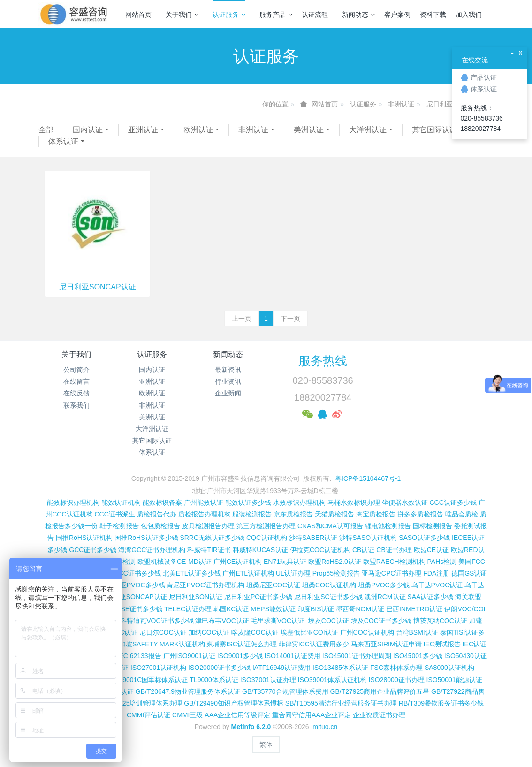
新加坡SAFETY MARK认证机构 (159, 644)
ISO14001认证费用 (293, 656)
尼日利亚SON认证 (196, 597)
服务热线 (323, 361)
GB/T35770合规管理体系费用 (285, 691)
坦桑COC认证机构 (329, 585)
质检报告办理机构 (205, 514)
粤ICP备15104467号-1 (368, 478)
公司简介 (76, 370)
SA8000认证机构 (449, 668)
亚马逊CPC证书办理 (392, 573)
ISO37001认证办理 (268, 680)
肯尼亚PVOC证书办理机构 (205, 585)
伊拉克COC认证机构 (320, 550)
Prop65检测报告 (336, 573)
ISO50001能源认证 (454, 680)
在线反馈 (76, 393)
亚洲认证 (143, 130)
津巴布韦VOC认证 (223, 621)
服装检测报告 (252, 514)
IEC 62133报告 (139, 656)
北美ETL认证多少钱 (192, 573)
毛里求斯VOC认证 (278, 621)
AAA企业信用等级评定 (237, 715)
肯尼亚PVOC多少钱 (136, 585)
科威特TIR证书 (209, 550)
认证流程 (315, 15)
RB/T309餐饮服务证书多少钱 (441, 703)
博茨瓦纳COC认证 (440, 621)
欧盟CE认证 (431, 550)
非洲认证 (401, 104)
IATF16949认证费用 (281, 668)
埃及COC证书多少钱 (381, 621)
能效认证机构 (121, 502)
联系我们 (76, 405)
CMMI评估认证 (148, 715)
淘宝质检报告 (376, 514)
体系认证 (63, 141)
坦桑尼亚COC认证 (273, 585)
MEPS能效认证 (273, 609)
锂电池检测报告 (388, 526)
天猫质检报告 (334, 514)
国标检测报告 (433, 526)
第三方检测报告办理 (266, 526)
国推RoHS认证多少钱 (146, 538)
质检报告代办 (157, 514)
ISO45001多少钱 (418, 656)
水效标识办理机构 (299, 502)
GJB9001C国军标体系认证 (149, 680)
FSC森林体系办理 (396, 668)
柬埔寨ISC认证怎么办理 (241, 644)
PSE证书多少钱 (139, 609)
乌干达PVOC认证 (437, 585)
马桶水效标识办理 (354, 502)
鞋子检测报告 (119, 526)
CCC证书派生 (114, 514)
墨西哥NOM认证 (360, 609)
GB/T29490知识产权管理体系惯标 (234, 703)
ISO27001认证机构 (158, 668)
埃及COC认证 (329, 621)
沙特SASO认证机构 (368, 538)
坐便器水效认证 (405, 502)
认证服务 (229, 15)
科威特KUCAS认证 (260, 550)
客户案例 (397, 15)
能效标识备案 (162, 502)
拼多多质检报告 (420, 514)
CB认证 (363, 550)
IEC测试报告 (442, 644)
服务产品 (276, 15)
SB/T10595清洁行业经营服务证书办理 (341, 703)
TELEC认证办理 (188, 609)
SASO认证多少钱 (424, 538)
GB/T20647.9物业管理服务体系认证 (188, 691)
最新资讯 (228, 370)
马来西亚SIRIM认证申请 (386, 644)
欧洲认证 (198, 130)
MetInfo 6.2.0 (251, 727)
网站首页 (138, 15)
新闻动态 (358, 15)
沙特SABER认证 (313, 538)
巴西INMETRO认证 (414, 609)
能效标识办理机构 (73, 502)
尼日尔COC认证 (163, 632)
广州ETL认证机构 (248, 573)
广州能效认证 (204, 502)
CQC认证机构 (267, 538)
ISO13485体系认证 (340, 668)
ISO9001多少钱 (240, 656)
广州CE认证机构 (238, 562)
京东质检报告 (293, 514)
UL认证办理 (293, 573)
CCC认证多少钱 (453, 502)
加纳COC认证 (209, 632)
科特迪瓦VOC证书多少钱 (157, 621)
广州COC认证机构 (367, 632)
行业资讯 (228, 381)
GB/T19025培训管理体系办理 (139, 703)
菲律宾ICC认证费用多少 (314, 644)
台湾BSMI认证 (417, 632)
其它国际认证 (434, 130)
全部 (46, 130)
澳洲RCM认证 (385, 597)
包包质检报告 (160, 526)
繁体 (266, 744)
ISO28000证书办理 (397, 680)
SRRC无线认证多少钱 (212, 538)
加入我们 (469, 15)
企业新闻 (228, 393)
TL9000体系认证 (214, 680)
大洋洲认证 (368, 130)
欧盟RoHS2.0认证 (335, 562)
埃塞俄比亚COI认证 (309, 632)
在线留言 (76, 381)
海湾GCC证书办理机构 (152, 550)
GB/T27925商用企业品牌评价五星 (380, 691)
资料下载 (433, 15)
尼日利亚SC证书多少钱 (328, 597)
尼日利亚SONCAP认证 (98, 287)
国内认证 (88, 130)
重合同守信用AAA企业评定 (312, 715)
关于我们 (182, 15)
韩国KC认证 (231, 609)
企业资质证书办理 (379, 715)
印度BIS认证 (316, 609)
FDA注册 (436, 573)
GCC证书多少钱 (93, 550)
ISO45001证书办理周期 (357, 656)
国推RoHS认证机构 (84, 538)
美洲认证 (309, 130)
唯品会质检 (462, 514)
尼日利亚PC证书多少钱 (258, 597)
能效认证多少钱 (248, 502)
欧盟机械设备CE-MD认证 (175, 562)
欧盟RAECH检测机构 (394, 562)
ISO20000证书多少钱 (219, 668)
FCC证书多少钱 (138, 573)
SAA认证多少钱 (430, 597)
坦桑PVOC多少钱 (384, 585)
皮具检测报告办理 (208, 526)
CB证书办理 (394, 550)
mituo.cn (325, 727)
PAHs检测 (442, 562)
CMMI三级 (187, 715)
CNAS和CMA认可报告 (330, 526)
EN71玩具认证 (285, 562)
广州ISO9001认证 (189, 656)
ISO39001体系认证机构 (332, 680)
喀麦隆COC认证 (255, 632)
